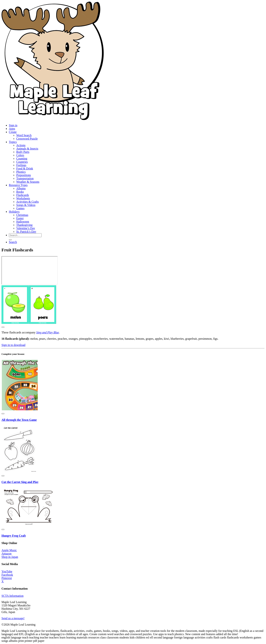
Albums (21, 188)
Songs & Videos (26, 205)
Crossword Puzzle (27, 139)
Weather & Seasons (28, 182)
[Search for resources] (25, 235)
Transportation (25, 178)
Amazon (6, 554)
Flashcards (23, 195)
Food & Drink (25, 168)
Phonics (21, 172)
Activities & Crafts (28, 202)
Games (20, 208)
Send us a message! (13, 618)
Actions (21, 145)
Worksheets (23, 198)
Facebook (7, 575)
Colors (20, 155)
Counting (22, 159)
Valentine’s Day (26, 228)
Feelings (21, 165)
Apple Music (9, 550)
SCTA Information (12, 596)
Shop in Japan (10, 557)
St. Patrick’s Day (26, 232)
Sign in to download (13, 345)
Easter (20, 218)
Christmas (22, 215)
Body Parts (23, 152)
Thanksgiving (24, 225)
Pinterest (7, 578)
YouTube (7, 571)
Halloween (23, 222)
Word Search (24, 135)
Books (20, 192)
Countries (22, 162)
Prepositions (24, 175)
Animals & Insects (27, 149)
